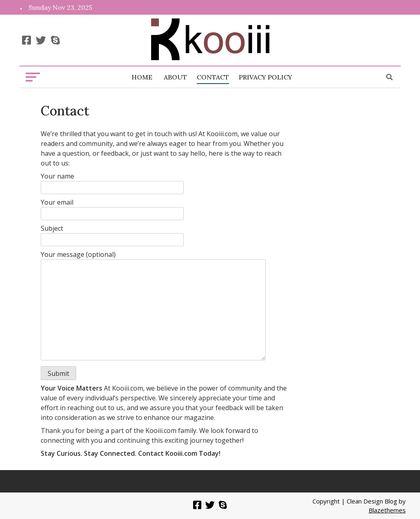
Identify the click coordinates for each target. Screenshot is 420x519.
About (175, 77)
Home (142, 77)
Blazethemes (387, 510)
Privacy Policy (265, 77)
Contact (213, 77)
